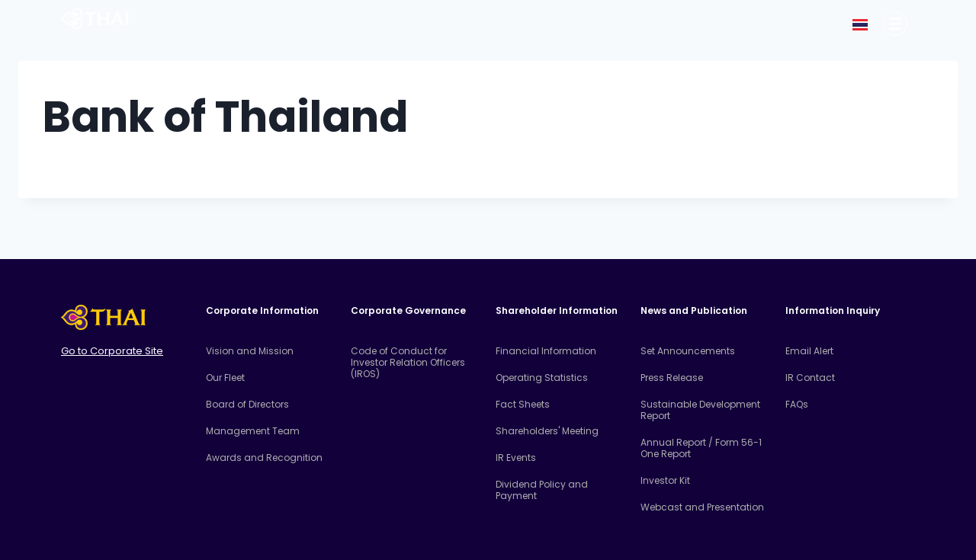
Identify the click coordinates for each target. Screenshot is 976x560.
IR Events (516, 458)
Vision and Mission (250, 351)
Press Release (672, 378)
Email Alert (809, 351)
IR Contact (810, 378)
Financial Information (546, 351)
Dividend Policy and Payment (542, 490)
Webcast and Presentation (702, 507)
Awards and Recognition (264, 458)
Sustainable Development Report (700, 410)
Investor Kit (665, 480)
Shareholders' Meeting (547, 431)
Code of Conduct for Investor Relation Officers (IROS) (408, 362)
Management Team (253, 431)
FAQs (797, 404)
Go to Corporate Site (112, 351)
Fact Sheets (523, 404)
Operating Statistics (542, 378)
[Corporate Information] (895, 24)
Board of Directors (247, 404)
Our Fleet (225, 378)
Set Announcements (688, 351)
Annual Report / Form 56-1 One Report (701, 448)
